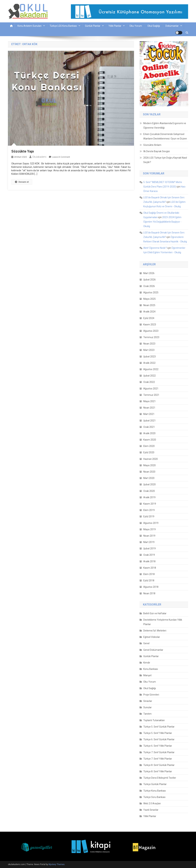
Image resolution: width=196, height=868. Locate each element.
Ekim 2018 (149, 574)
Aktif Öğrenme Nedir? (155, 248)
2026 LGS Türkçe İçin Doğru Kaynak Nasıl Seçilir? (165, 160)
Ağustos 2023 (151, 331)
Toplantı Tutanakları (154, 720)
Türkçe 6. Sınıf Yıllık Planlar (158, 746)
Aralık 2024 (149, 312)
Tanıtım (147, 714)
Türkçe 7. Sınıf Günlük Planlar (159, 752)
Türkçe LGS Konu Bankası (63, 26)
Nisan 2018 (149, 593)
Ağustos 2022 (151, 369)
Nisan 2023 (149, 344)
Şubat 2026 (149, 280)
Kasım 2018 (150, 568)
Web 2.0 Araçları (152, 803)
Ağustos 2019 (151, 523)
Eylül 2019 (149, 516)
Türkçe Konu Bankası (155, 791)
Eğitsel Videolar (152, 637)
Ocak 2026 (149, 286)
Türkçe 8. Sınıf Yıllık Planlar (158, 771)
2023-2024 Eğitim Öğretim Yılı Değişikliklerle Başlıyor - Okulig (162, 222)
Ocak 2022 (149, 382)
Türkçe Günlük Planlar (155, 784)
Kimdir (147, 663)
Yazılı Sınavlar (151, 810)
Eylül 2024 (149, 318)
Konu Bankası (151, 669)
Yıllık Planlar (115, 26)
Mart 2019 (149, 542)
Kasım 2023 (150, 325)
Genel (146, 643)
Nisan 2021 (149, 408)
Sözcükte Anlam (152, 145)
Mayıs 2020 (149, 465)
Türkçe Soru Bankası (154, 797)
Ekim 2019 (149, 510)
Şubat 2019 (149, 548)
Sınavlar (148, 701)
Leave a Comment (61, 157)
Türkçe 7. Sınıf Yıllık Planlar (158, 759)
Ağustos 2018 (151, 587)
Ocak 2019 (149, 555)
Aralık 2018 (149, 561)
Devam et (22, 182)
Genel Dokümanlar (153, 650)
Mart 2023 (149, 350)
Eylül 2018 (149, 581)
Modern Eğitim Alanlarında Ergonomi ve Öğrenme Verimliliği (165, 126)
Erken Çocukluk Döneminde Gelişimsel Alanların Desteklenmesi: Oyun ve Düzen (165, 136)
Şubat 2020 (149, 484)
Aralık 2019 (149, 497)
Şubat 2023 (149, 357)
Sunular (148, 707)
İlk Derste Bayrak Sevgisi (157, 151)
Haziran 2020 (151, 459)
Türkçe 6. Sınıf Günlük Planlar (159, 739)
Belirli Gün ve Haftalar (155, 613)
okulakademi (39, 157)
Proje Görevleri (151, 695)
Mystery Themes (57, 864)
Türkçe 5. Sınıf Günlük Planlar (159, 727)
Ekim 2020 (149, 446)
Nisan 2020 (149, 472)
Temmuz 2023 (151, 337)
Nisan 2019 (149, 536)
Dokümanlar (172, 26)
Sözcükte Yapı (23, 151)
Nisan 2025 (149, 305)
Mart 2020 (149, 478)
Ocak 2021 (149, 427)
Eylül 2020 (149, 452)
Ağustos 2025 (151, 292)
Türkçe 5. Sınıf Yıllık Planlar (158, 733)
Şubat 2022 (149, 376)
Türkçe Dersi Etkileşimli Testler (160, 778)
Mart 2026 (149, 273)
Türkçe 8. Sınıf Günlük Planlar (159, 765)
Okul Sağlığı (154, 26)
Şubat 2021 (149, 421)
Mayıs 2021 (149, 401)
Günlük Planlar (93, 26)
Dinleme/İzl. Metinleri (155, 631)
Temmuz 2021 (151, 395)
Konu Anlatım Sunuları (30, 26)
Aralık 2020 (149, 433)
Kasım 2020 (150, 440)
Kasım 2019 (150, 504)
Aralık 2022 (149, 363)
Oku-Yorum (136, 26)
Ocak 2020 (149, 491)
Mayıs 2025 (149, 299)
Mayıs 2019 (149, 529)
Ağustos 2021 (151, 389)
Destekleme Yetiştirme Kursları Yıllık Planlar (163, 622)
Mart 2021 (149, 414)
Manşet (147, 675)
